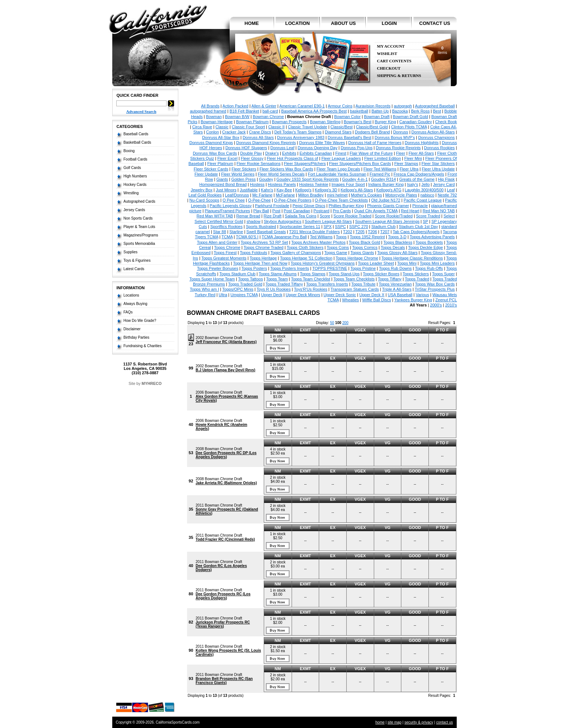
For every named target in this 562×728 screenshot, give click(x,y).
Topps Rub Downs (395, 268)
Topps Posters (254, 268)
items (442, 50)
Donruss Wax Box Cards (215, 153)
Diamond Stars (338, 132)
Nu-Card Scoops (204, 200)
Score (325, 216)
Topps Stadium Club (237, 274)
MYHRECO (152, 383)
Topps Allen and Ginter (217, 242)
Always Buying (136, 304)
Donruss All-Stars (258, 137)
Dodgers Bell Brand (372, 132)
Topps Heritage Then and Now (260, 263)
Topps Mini (407, 263)
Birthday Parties (137, 337)
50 (332, 323)
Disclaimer (132, 329)
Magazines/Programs (141, 235)
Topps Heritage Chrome (357, 258)
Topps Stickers (416, 274)
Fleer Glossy (252, 158)
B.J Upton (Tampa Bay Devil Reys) (225, 370)
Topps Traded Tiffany (284, 284)
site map (394, 722)
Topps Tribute (364, 284)
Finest (341, 153)
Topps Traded (417, 279)
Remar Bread (248, 216)
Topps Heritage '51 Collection (306, 258)
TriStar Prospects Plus (435, 289)
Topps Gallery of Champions (296, 253)
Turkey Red (205, 295)
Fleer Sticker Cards (211, 169)
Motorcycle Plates (401, 195)
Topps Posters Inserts (290, 268)
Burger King (385, 122)
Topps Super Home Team (212, 279)
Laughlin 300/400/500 (424, 190)
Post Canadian (297, 211)
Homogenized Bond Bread (223, 184)
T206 (373, 232)
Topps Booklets (429, 242)
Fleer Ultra (409, 169)
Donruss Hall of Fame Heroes (375, 143)
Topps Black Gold (365, 242)
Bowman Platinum (252, 122)
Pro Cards (342, 211)
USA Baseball (400, 295)
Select (449, 216)
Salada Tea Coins (300, 216)
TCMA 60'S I (247, 237)
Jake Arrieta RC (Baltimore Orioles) (226, 483)
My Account (391, 46)
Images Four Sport (348, 184)
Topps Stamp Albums (278, 274)
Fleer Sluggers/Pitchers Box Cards (360, 163)
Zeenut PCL (446, 300)
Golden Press (243, 179)
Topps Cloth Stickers (305, 247)
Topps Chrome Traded (264, 247)
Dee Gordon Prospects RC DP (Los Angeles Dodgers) (226, 455)
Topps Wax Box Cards (435, 284)
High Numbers (135, 176)
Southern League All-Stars (328, 221)
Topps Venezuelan (395, 284)
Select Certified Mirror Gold (219, 221)
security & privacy (419, 722)
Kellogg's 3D (326, 190)
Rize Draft (272, 216)
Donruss (401, 132)
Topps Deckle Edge (426, 247)
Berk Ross (421, 111)
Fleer (401, 153)
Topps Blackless (398, 242)
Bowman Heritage (217, 122)
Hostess (257, 184)
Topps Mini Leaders (437, 263)
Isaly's (412, 184)
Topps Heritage (263, 258)
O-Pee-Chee (259, 200)
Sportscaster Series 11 (300, 227)
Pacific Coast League (423, 200)
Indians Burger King (386, 184)
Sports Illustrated (261, 227)
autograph (403, 106)
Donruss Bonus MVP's (395, 137)
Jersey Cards (134, 210)
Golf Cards (132, 168)
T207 (385, 232)
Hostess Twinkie (314, 184)
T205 (360, 232)
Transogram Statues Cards (355, 289)
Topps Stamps (313, 274)
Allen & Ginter (264, 106)
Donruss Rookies (439, 148)
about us (343, 23)
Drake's (272, 153)
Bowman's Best (357, 122)
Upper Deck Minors (303, 295)
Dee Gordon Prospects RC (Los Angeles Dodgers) (223, 596)
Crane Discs (260, 132)
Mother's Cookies (367, 195)
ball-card (270, 111)
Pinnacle (420, 206)
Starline (236, 232)
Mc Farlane (262, 195)
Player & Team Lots (140, 227)
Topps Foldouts (254, 253)
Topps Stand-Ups (344, 274)
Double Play (251, 153)
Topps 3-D (397, 237)
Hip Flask (446, 179)
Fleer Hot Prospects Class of (292, 158)
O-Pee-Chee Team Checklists (341, 200)
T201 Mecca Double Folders (314, 232)
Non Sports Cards (138, 218)
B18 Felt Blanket (244, 111)
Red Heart (410, 211)
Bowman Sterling (325, 122)
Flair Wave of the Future (371, 153)
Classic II (276, 127)
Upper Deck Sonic (340, 295)
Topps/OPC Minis (238, 289)
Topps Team (277, 279)
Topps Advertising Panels (432, 237)
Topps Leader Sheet (376, 263)
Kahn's (267, 190)
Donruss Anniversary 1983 (301, 137)
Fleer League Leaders (341, 158)
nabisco (427, 195)
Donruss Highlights (421, 143)
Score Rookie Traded (352, 216)
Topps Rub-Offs (429, 268)
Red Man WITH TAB (215, 216)
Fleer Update (206, 174)
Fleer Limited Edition (383, 158)
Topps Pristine (363, 268)
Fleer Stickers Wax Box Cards (286, 169)
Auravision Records (373, 106)
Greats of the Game (417, 179)
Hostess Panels (282, 184)
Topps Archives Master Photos (318, 242)
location (298, 23)
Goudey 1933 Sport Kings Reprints (308, 179)
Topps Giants (362, 253)
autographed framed (208, 111)
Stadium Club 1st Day (418, 227)
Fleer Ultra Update (438, 169)
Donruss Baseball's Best (349, 137)
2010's (451, 305)
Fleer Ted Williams (380, 169)
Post (276, 211)
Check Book (446, 122)
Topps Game (336, 253)
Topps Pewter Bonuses (218, 268)
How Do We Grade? (140, 321)
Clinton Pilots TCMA (409, 127)
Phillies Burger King (346, 206)
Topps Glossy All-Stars (397, 253)
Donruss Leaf (282, 148)
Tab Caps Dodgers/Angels (416, 232)
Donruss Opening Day (318, 148)
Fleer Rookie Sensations (259, 163)
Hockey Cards (135, 185)
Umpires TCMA (244, 295)
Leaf (451, 190)
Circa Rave (202, 127)
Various (422, 295)
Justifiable (249, 190)
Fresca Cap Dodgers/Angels (419, 174)
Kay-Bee (284, 190)
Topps (341, 237)
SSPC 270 (359, 227)
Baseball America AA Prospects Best (314, 111)
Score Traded (428, 216)
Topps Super (444, 274)
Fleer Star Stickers (438, 163)
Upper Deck (272, 295)
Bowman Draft (377, 117)
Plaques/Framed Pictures (227, 211)
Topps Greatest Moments (224, 258)
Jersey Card (444, 184)
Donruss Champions (437, 137)
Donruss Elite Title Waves (322, 143)
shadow (253, 221)
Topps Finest (225, 253)
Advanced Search (141, 111)
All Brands (210, 106)
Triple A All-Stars (397, 289)
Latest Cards (134, 269)
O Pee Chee (234, 200)
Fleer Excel (227, 158)
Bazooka (400, 111)
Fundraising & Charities (143, 346)
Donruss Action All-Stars (433, 132)
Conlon (213, 132)
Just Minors (226, 190)
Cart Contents (394, 61)
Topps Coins (338, 247)
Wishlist (387, 54)
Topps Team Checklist (311, 279)
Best (437, 111)
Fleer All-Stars (421, 153)
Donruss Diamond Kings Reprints (266, 143)
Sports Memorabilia (139, 244)
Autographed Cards (140, 201)
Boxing (129, 151)
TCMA (227, 237)
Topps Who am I (205, 289)
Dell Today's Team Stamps (298, 132)
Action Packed (236, 106)
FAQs (128, 312)
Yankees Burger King (413, 300)
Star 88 (220, 232)
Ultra (223, 295)
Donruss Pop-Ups (357, 148)
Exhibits (289, 153)
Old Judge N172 (386, 200)
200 (345, 323)
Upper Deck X (372, 295)
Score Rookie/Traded (394, 216)
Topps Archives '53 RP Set (264, 242)
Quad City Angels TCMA (376, 211)
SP (426, 221)
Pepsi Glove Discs (309, 206)
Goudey (266, 179)
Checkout (389, 68)
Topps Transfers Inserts (327, 284)
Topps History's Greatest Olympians (323, 263)
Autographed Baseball (435, 106)
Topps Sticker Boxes (381, 274)
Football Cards (136, 159)
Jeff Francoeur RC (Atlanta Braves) (226, 342)
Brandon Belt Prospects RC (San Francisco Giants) (224, 681)
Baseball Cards (136, 134)
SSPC (340, 227)
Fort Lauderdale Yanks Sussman (337, 174)
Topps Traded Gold (245, 284)
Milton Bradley (311, 195)
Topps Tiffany (390, 279)
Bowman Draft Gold (410, 117)
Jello (426, 184)
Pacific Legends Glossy (231, 206)
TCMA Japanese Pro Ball (284, 237)
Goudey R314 (383, 179)
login (389, 23)
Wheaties (350, 300)
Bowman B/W (237, 117)
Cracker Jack (234, 132)
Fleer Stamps (406, 163)
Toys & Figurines (137, 260)
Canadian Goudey (416, 122)
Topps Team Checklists (354, 279)
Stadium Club (383, 227)
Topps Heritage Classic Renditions (412, 258)
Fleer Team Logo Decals (338, 169)
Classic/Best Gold (372, 127)
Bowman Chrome (268, 117)
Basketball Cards (138, 142)
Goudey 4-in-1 (355, 179)
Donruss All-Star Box (221, 137)
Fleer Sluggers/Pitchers (305, 163)
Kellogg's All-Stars (357, 190)
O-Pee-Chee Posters (293, 200)
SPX (328, 227)
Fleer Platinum (220, 163)
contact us (435, 23)
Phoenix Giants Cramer (388, 206)
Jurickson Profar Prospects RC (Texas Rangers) (223, 624)
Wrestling (131, 193)
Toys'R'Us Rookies (311, 289)
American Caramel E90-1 (302, 106)
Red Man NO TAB (439, 211)
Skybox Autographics (283, 221)
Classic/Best (342, 127)
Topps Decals (393, 247)
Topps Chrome (227, 247)
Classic (222, 127)
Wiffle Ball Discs (377, 300)
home (252, 23)
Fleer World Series (238, 174)
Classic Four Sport (248, 127)
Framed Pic (380, 174)
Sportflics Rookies (226, 227)
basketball (359, 111)
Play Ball (261, 211)
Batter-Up (380, 111)
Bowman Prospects (289, 122)
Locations (132, 295)
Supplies (131, 252)
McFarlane (285, 195)
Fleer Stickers (244, 169)
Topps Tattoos (251, 279)
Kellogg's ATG (389, 190)
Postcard (322, 211)
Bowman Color (347, 117)
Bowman (214, 117)
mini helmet (337, 195)
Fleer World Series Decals (281, 174)
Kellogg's (303, 190)
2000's (436, 305)
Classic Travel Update (308, 127)
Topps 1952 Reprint (367, 237)
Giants (222, 179)
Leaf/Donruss (237, 195)
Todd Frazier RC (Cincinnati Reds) (225, 539)
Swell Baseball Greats (266, 232)
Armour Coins (340, 106)
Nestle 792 (447, 195)
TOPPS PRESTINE (330, 268)
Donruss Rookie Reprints (398, 148)
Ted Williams (321, 237)
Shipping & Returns (399, 76)
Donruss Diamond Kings (211, 143)
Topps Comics (365, 247)
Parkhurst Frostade (272, 206)
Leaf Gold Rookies (205, 195)
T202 (348, 232)
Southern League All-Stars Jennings (387, 221)
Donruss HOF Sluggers (246, 148)
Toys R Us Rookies (274, 289)
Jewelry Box (202, 190)
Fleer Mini (413, 158)
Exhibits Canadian (316, 153)
